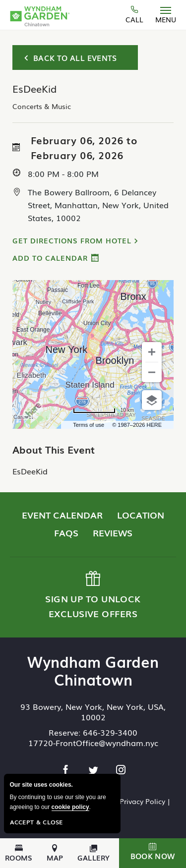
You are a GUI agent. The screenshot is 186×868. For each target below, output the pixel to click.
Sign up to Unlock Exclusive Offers (92, 595)
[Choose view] (152, 400)
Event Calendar (62, 515)
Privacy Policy (142, 801)
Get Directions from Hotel (72, 240)
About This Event (54, 449)
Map (55, 853)
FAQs (66, 532)
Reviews (113, 532)
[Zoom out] (152, 372)
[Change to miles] (103, 410)
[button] (153, 853)
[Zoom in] (152, 352)
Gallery (94, 853)
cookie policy (70, 807)
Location (141, 515)
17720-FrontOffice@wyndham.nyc (93, 743)
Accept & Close (36, 822)
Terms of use (89, 425)
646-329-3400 (110, 732)
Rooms (19, 853)
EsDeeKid (30, 471)
